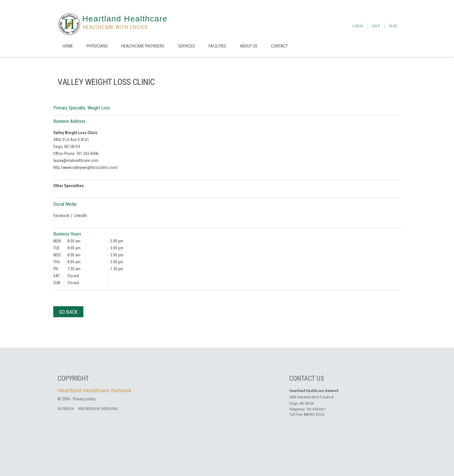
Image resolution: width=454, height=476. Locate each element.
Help (376, 26)
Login (358, 26)
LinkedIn (80, 216)
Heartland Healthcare (125, 19)
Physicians (97, 46)
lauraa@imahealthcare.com (76, 161)
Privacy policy (84, 399)
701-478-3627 (316, 409)
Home (68, 46)
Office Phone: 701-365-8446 (76, 154)
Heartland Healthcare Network (95, 390)
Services (186, 46)
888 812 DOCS (314, 414)
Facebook (61, 216)
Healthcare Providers (143, 46)
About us (249, 46)
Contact (279, 46)
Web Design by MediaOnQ (98, 409)
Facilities (217, 46)
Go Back (68, 312)
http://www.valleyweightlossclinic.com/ (86, 167)
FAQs (393, 26)
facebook (66, 409)
